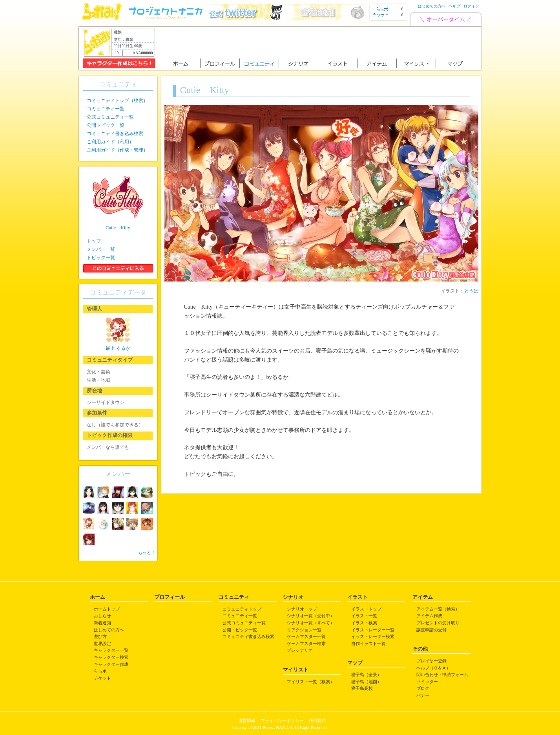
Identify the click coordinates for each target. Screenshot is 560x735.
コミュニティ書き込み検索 (115, 133)
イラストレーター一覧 (373, 630)
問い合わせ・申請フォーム (442, 675)
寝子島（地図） (366, 682)
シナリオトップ (302, 609)
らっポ (100, 671)
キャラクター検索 (111, 657)
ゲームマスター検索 (306, 644)
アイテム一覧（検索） (438, 609)
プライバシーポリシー (282, 720)
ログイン (471, 6)
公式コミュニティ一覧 (110, 117)
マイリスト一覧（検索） (311, 682)
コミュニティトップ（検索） (117, 101)
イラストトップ (366, 609)
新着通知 (102, 623)
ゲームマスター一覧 (306, 636)
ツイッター (427, 682)
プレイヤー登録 (431, 661)
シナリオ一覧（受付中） (311, 616)
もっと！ (147, 552)
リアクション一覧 (304, 630)
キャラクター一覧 (111, 650)
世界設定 (102, 644)
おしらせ (102, 616)
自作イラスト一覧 (368, 644)
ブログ (423, 688)
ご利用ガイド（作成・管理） (117, 150)
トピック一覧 (101, 258)
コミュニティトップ (242, 609)
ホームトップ (107, 609)
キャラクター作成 (111, 664)
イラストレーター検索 (373, 636)
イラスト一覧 (364, 616)
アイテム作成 (429, 616)
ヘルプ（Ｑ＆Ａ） (433, 668)
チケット (102, 678)
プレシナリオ (300, 650)
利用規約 (317, 720)
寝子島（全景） (366, 675)
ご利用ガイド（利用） (110, 142)
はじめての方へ (432, 6)
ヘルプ (454, 6)
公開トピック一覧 (106, 125)
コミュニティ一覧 (106, 109)
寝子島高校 (362, 688)
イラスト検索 (364, 623)
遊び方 (100, 636)
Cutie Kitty (118, 228)
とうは (471, 291)
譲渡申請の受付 (431, 630)
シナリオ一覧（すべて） (311, 623)
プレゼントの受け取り (438, 623)
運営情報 (247, 720)
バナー (423, 695)
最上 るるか (118, 348)
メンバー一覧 (101, 249)
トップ (94, 241)
